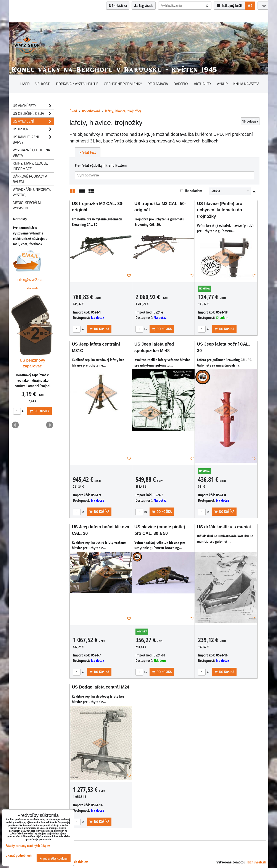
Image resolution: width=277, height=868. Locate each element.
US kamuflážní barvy (33, 140)
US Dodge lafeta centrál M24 (101, 687)
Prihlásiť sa (118, 6)
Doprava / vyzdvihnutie (77, 84)
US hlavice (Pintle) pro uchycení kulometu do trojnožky (220, 210)
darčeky (181, 84)
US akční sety (33, 106)
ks (79, 329)
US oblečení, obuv (33, 114)
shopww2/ (33, 288)
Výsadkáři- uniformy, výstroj (32, 192)
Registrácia (144, 6)
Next (50, 425)
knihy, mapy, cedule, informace (30, 166)
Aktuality (203, 84)
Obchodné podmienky (123, 84)
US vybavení (33, 121)
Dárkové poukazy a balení (30, 179)
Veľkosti (43, 84)
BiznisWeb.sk (257, 862)
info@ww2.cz (30, 279)
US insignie (33, 129)
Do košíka (99, 329)
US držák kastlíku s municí (224, 527)
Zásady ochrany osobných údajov (28, 846)
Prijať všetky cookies (54, 858)
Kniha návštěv (246, 84)
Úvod (25, 84)
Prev (15, 425)
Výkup (222, 84)
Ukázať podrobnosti (19, 856)
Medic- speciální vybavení (27, 205)
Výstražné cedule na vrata (31, 153)
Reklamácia (158, 84)
